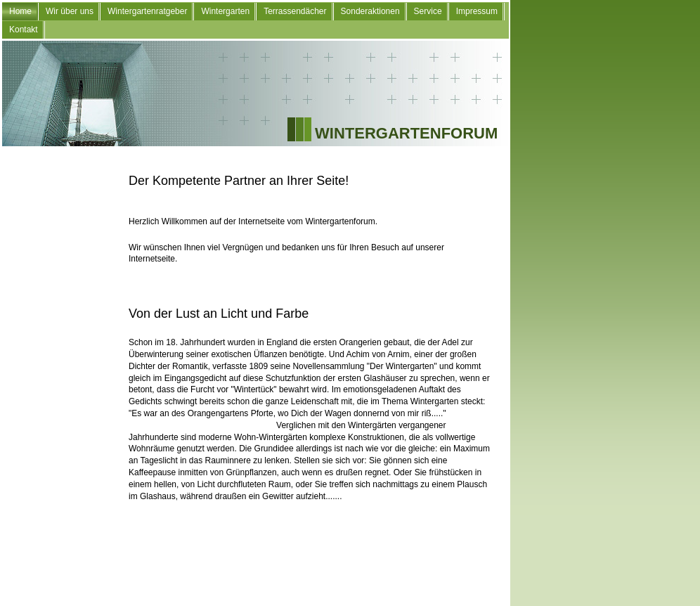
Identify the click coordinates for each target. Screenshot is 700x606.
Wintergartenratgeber (147, 11)
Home (20, 11)
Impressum (477, 11)
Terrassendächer (295, 11)
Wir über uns (70, 11)
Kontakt (24, 30)
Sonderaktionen (370, 11)
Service (428, 11)
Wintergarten (225, 11)
